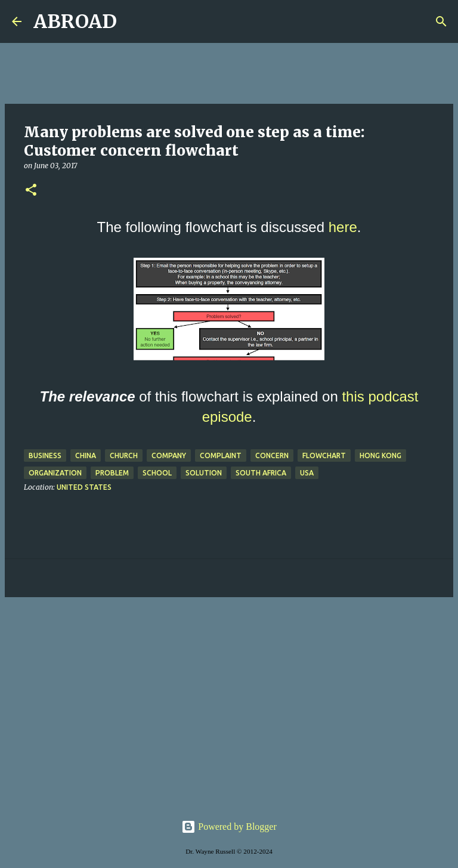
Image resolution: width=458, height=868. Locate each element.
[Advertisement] (229, 699)
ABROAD (75, 21)
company (169, 455)
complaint (221, 455)
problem (112, 473)
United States (84, 487)
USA (307, 473)
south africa (261, 473)
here (343, 227)
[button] (31, 191)
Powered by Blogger (229, 827)
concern (272, 455)
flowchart (324, 455)
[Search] (134, 21)
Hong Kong (380, 455)
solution (204, 473)
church (124, 455)
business (45, 455)
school (157, 473)
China (86, 455)
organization (55, 473)
